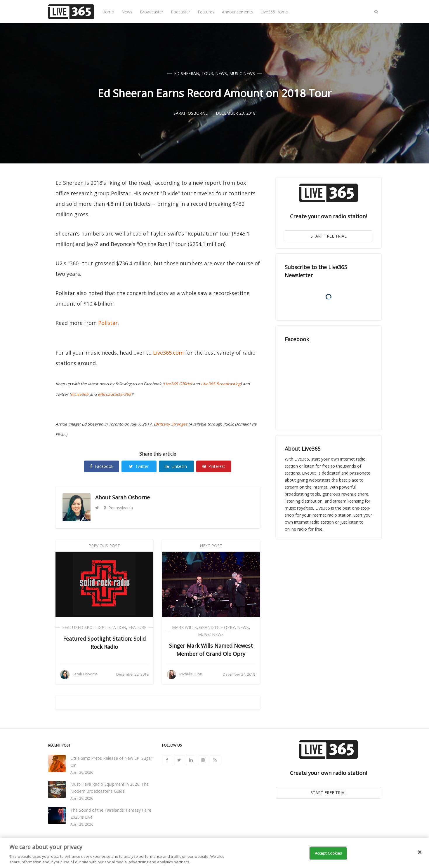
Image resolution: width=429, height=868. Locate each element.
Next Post (211, 546)
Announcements (237, 12)
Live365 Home (274, 12)
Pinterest (214, 466)
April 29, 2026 (82, 798)
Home (108, 12)
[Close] (420, 852)
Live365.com (168, 353)
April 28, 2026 (82, 824)
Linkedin (176, 466)
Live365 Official (178, 384)
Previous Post (104, 546)
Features (206, 12)
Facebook (102, 466)
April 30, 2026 (82, 772)
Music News (242, 73)
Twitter (139, 466)
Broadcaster (152, 12)
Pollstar (108, 323)
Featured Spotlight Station (94, 627)
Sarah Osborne (131, 497)
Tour (207, 73)
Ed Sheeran (187, 73)
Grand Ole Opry (217, 627)
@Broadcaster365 (114, 394)
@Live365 (80, 394)
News (127, 12)
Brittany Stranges (171, 424)
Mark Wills (184, 627)
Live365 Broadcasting (221, 384)
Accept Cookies (329, 853)
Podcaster (180, 12)
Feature (137, 627)
